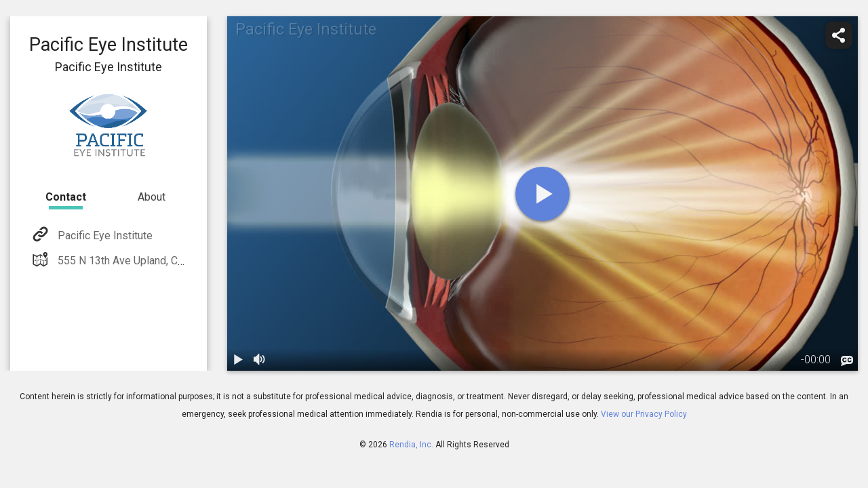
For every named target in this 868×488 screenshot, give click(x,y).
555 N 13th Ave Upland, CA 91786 (136, 261)
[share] (839, 35)
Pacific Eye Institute (104, 236)
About (152, 197)
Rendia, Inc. (411, 445)
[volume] (260, 360)
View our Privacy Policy (644, 414)
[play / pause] (238, 360)
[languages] (847, 361)
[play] (542, 194)
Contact (66, 197)
